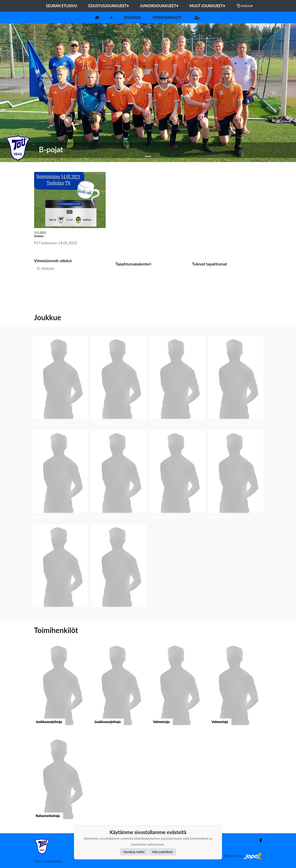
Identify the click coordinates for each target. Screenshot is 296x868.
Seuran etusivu (62, 6)
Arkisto (245, 6)
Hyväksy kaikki (134, 852)
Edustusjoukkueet (108, 6)
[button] (22, 93)
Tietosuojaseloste (48, 861)
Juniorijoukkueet (159, 6)
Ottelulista (44, 284)
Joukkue (132, 17)
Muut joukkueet (207, 6)
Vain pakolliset (162, 852)
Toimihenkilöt (167, 17)
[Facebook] (259, 840)
